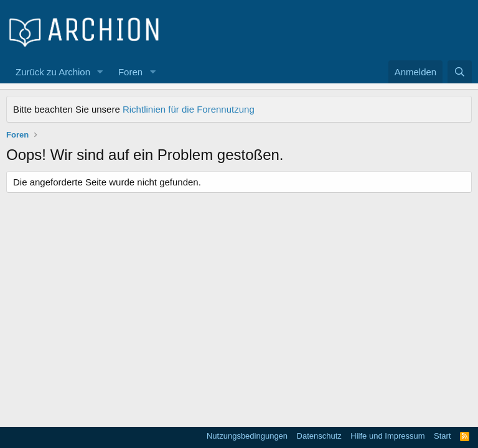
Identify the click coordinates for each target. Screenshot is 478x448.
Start (442, 436)
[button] (100, 72)
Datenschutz (319, 436)
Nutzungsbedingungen (247, 436)
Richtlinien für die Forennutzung (189, 109)
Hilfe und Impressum (387, 436)
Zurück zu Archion (53, 72)
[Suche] (460, 72)
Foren (130, 72)
